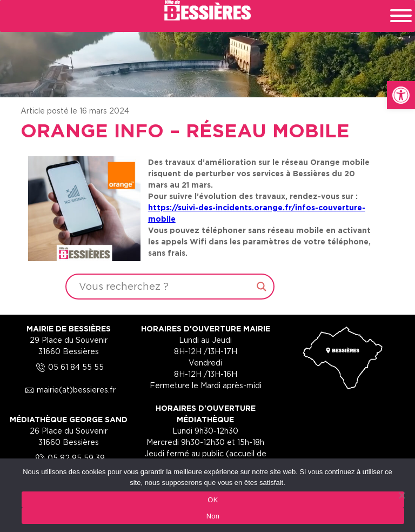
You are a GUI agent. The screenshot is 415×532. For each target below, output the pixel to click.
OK (213, 500)
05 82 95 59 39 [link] (69, 458)
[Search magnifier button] (262, 287)
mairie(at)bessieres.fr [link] (69, 390)
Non (213, 516)
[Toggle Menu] (401, 16)
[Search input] (165, 287)
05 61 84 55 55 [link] (68, 367)
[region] (207, 49)
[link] (401, 95)
